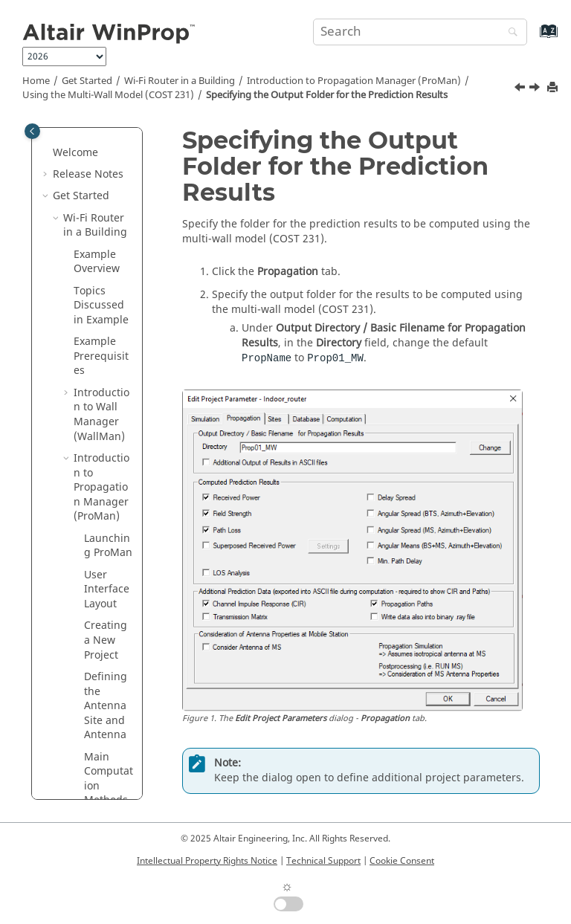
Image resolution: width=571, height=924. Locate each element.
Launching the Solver (113, 692)
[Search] (509, 33)
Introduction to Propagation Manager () (354, 81)
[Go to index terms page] (533, 38)
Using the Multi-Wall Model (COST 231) (108, 95)
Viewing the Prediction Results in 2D (113, 765)
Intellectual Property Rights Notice (207, 861)
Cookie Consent (402, 861)
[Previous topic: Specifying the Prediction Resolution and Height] (521, 89)
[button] (88, 219)
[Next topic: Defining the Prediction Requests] (536, 89)
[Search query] (420, 32)
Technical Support (323, 861)
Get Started (87, 81)
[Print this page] (554, 88)
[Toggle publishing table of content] (32, 131)
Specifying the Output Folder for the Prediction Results (327, 95)
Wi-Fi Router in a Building (180, 81)
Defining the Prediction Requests (113, 489)
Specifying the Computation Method (114, 576)
